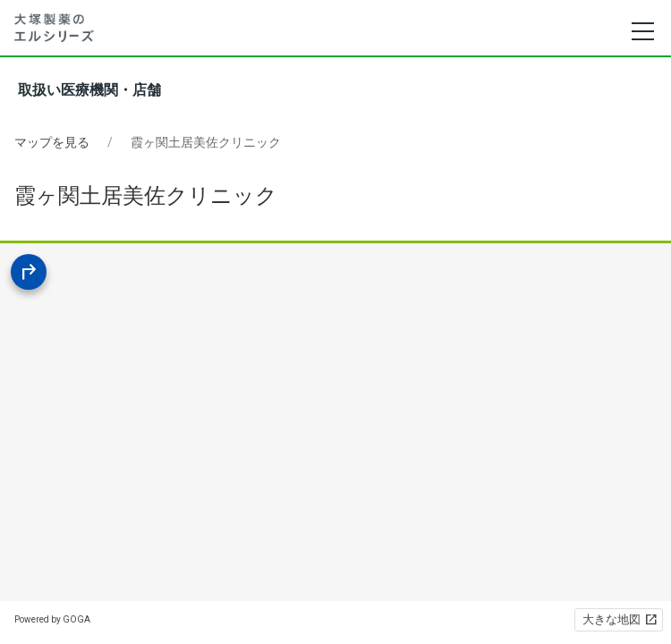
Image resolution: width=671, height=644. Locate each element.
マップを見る (52, 142)
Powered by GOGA (52, 619)
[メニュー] (642, 31)
